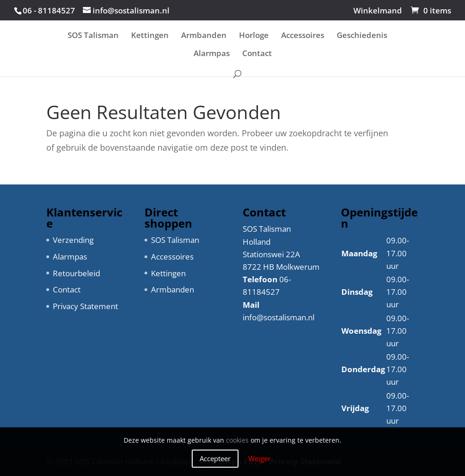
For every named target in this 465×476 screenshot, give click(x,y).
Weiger (259, 458)
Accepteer (215, 458)
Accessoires (303, 36)
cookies (237, 440)
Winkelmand (378, 11)
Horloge (254, 36)
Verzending (73, 240)
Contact (257, 54)
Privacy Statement (85, 306)
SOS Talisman (93, 36)
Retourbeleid (76, 273)
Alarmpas (212, 54)
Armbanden (204, 36)
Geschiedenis (362, 36)
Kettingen (150, 36)
